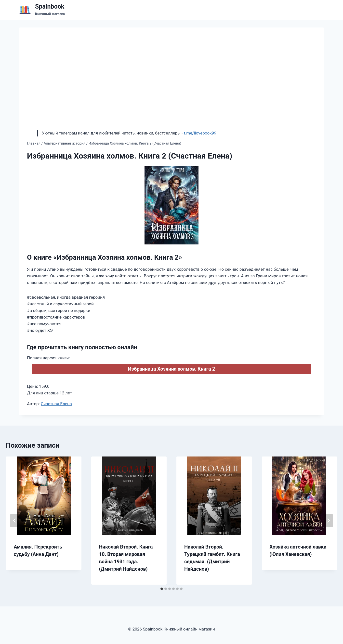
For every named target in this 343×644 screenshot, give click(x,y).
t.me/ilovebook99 (200, 133)
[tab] (162, 589)
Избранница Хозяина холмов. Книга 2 (172, 369)
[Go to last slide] (15, 521)
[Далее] (328, 521)
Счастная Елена (56, 404)
